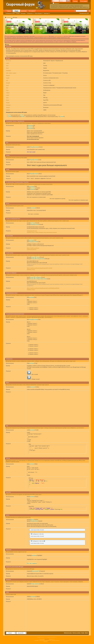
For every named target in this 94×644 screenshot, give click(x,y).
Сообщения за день (10, 13)
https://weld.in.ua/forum (33, 248)
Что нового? (32, 11)
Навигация (46, 13)
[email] (8, 78)
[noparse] (8, 105)
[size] (7, 66)
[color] (8, 63)
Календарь (23, 13)
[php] (7, 98)
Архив (83, 633)
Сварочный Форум (32, 249)
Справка (18, 13)
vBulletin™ (47, 639)
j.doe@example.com (32, 231)
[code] (8, 95)
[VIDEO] (8, 110)
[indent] (8, 75)
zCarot (49, 642)
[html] (7, 100)
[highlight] (8, 70)
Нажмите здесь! (31, 269)
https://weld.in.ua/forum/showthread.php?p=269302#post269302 (43, 288)
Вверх (86, 633)
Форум (16, 11)
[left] (7, 73)
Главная (9, 11)
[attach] (8, 107)
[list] (7, 88)
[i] (8, 61)
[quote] (8, 102)
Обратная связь (68, 633)
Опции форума (38, 13)
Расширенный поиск (84, 13)
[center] (14, 73)
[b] (7, 61)
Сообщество (30, 13)
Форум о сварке (77, 633)
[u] (10, 61)
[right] (10, 73)
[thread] (8, 83)
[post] (7, 85)
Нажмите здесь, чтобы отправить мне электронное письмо (42, 232)
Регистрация (84, 1)
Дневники (24, 11)
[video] (8, 93)
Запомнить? (56, 3)
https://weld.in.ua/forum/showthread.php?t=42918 (39, 268)
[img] (7, 90)
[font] (7, 68)
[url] (7, 80)
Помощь (75, 1)
